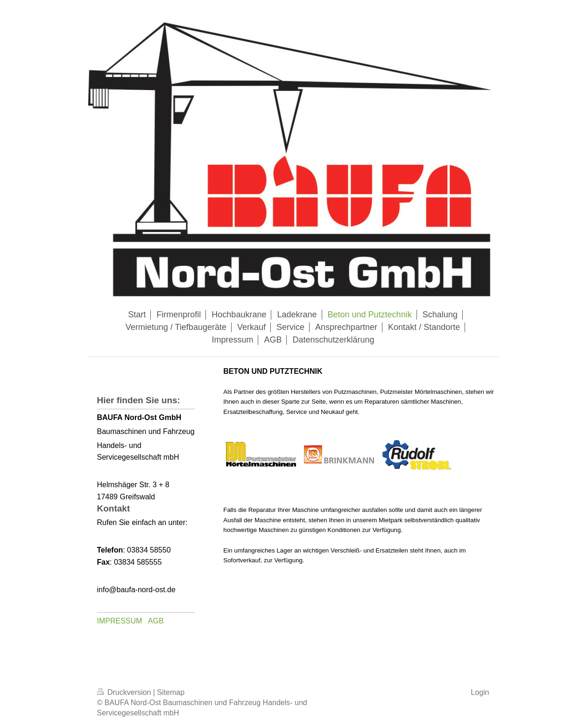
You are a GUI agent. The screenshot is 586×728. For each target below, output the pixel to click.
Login (480, 692)
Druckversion (125, 692)
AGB (156, 621)
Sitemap (171, 692)
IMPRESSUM (120, 621)
